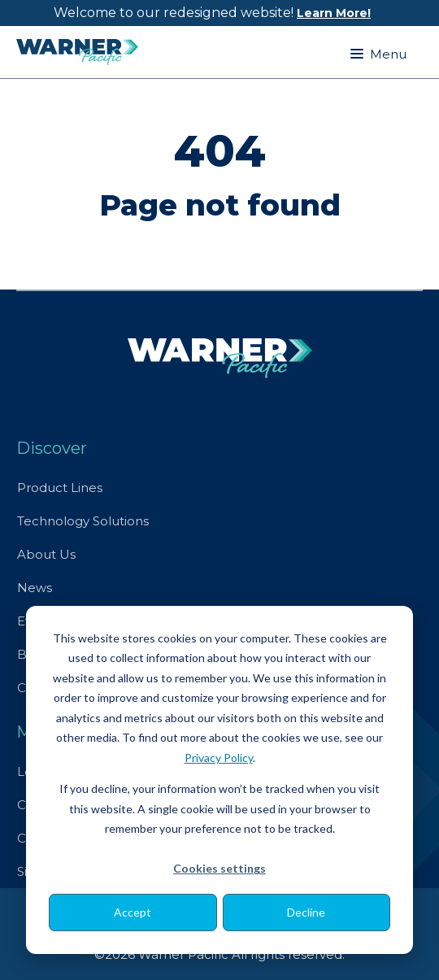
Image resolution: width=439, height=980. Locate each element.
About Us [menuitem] (46, 554)
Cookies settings (219, 868)
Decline (306, 912)
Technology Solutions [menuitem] (83, 521)
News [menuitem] (35, 588)
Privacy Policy (219, 758)
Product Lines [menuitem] (60, 488)
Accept (133, 912)
